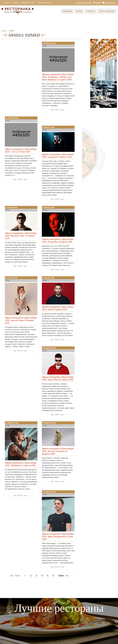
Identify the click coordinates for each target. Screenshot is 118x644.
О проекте (91, 11)
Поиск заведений (107, 11)
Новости (7, 3)
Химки (97, 2)
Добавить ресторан (28, 3)
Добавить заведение (84, 3)
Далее (61, 575)
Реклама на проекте (44, 3)
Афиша (16, 3)
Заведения (67, 11)
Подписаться (109, 2)
